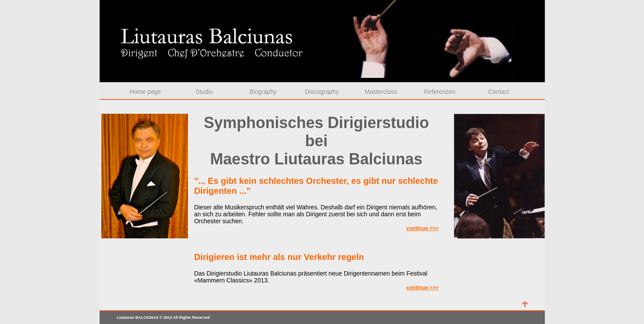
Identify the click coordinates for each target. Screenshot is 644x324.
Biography (263, 92)
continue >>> (422, 228)
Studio (204, 92)
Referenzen (440, 92)
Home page (145, 92)
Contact (498, 92)
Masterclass (381, 92)
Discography (322, 92)
